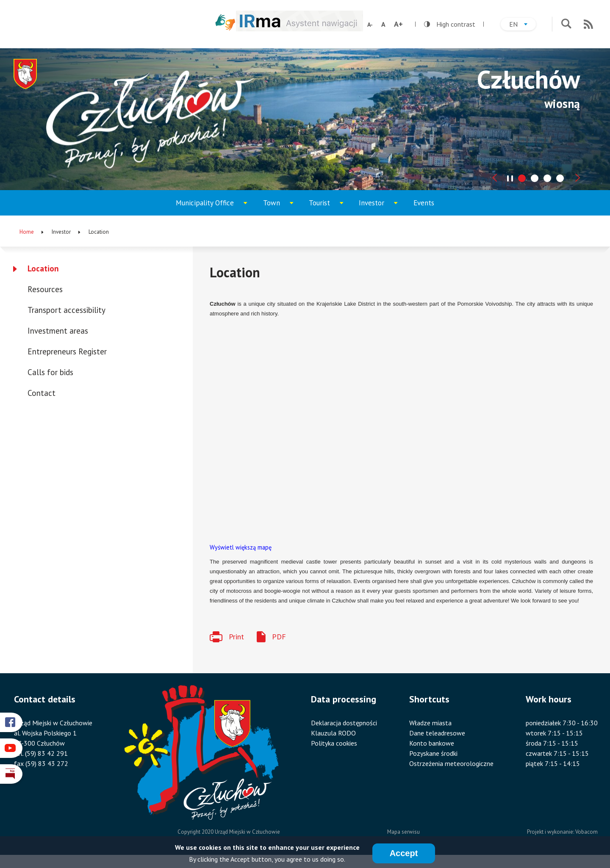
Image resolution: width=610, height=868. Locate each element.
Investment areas (58, 331)
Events (424, 203)
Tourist (329, 207)
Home (27, 232)
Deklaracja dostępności (344, 723)
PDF (279, 637)
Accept (404, 853)
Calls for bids (50, 372)
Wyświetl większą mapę (241, 547)
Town (282, 207)
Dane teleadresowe (437, 733)
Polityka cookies (334, 743)
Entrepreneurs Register (67, 351)
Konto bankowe (432, 743)
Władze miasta (430, 723)
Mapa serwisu (403, 832)
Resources (45, 289)
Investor (380, 207)
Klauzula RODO (333, 733)
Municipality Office (205, 207)
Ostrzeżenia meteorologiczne (451, 763)
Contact (42, 393)
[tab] (522, 178)
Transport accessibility (67, 310)
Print (236, 637)
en (523, 25)
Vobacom (586, 832)
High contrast (450, 24)
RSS (588, 24)
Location (43, 268)
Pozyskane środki (433, 753)
